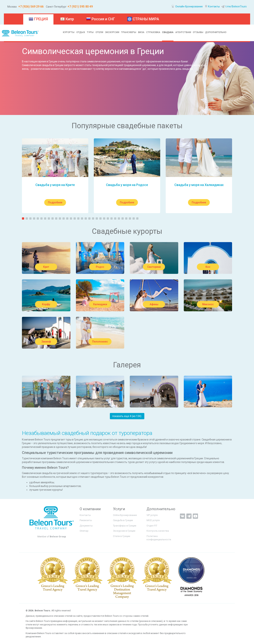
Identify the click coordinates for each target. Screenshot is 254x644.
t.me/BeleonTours (233, 6)
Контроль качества (158, 531)
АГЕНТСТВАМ (183, 32)
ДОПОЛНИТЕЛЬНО (216, 32)
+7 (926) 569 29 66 (31, 7)
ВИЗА (141, 32)
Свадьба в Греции (123, 520)
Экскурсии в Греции (124, 531)
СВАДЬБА (168, 32)
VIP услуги (152, 515)
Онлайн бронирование (187, 6)
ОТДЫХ (81, 32)
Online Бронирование (125, 515)
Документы (86, 526)
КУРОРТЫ (69, 32)
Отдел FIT (152, 526)
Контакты (212, 6)
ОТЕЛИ (99, 32)
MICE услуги (153, 520)
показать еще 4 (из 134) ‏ (127, 416)
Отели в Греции (122, 536)
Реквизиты (86, 520)
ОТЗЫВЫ (198, 32)
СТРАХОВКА (153, 32)
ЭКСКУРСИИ (112, 32)
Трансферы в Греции (125, 526)
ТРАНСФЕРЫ (129, 32)
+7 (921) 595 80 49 (80, 7)
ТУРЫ (90, 32)
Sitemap (84, 531)
